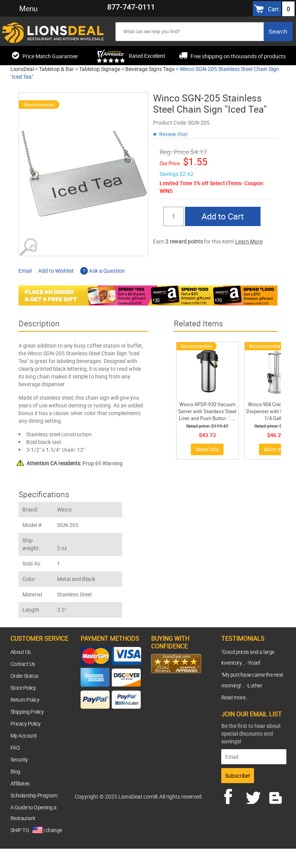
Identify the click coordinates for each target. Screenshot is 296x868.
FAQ (15, 747)
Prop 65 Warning (75, 463)
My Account (24, 735)
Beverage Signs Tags (150, 69)
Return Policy (25, 700)
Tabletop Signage (100, 69)
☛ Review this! (170, 134)
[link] (166, 688)
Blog (15, 771)
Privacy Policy (26, 724)
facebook (234, 795)
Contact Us (23, 664)
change (54, 830)
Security (19, 759)
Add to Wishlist (56, 271)
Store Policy (23, 688)
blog (276, 795)
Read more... (235, 697)
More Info (207, 449)
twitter (255, 795)
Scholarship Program (34, 795)
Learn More (249, 241)
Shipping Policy (27, 712)
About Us (21, 652)
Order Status (24, 676)
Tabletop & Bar (56, 69)
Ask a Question (103, 271)
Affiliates (20, 783)
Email (25, 271)
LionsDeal (22, 69)
